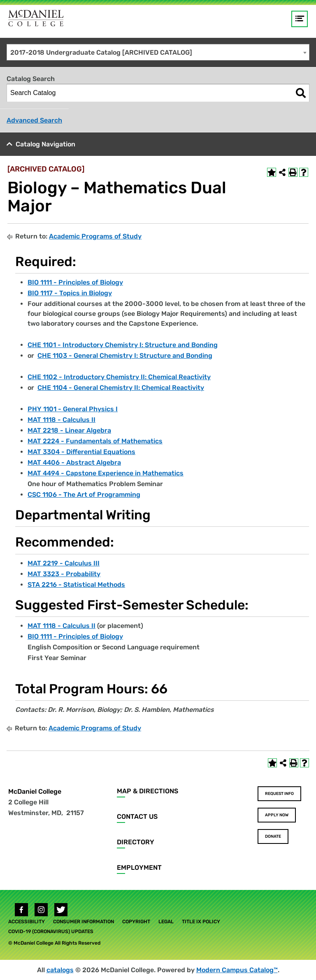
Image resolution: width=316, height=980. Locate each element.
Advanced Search (34, 120)
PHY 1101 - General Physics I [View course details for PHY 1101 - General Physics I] (73, 409)
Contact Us (137, 817)
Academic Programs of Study (95, 236)
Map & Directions (148, 791)
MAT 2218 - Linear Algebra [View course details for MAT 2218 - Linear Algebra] (69, 430)
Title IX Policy (201, 922)
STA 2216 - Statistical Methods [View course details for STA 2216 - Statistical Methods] (76, 585)
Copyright (136, 922)
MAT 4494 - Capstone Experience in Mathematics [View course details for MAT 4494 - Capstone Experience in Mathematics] (106, 473)
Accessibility (27, 922)
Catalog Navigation (45, 144)
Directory (136, 842)
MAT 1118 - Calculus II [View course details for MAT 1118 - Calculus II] (62, 420)
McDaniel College (35, 791)
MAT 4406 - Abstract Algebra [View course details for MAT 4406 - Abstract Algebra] (74, 462)
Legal (166, 922)
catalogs (60, 970)
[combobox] (158, 52)
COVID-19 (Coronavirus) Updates (51, 931)
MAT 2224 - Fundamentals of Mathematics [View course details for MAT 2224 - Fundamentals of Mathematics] (95, 441)
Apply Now (277, 815)
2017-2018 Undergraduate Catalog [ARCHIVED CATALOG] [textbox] (101, 52)
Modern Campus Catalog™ (237, 970)
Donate (273, 836)
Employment (139, 868)
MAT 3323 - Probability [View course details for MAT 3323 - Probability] (64, 574)
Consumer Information (84, 922)
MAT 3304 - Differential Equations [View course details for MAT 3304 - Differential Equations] (81, 452)
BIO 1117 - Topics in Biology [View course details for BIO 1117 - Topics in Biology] (70, 293)
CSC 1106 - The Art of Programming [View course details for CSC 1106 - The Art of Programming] (84, 495)
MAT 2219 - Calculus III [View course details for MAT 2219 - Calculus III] (64, 563)
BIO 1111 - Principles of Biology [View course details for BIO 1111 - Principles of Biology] (75, 282)
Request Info (279, 794)
